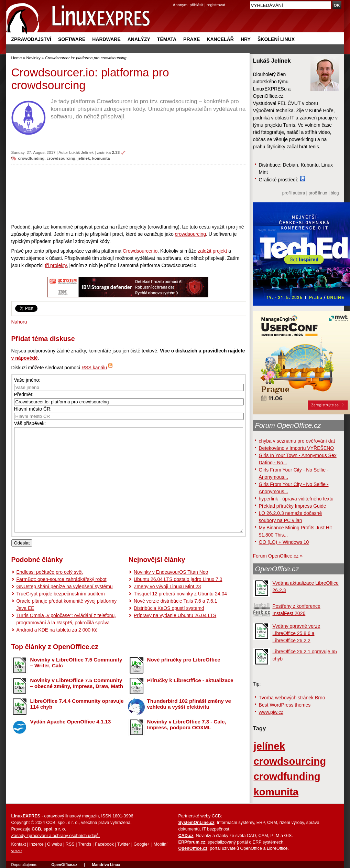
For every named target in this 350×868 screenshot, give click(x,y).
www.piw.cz (271, 712)
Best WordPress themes (285, 705)
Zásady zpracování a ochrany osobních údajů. (56, 836)
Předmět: (24, 394)
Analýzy (139, 39)
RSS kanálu (94, 368)
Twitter (124, 844)
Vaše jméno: (27, 380)
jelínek (84, 158)
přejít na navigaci (175, 0)
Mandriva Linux (106, 865)
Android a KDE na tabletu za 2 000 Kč (57, 650)
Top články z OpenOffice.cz (55, 667)
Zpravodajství (31, 39)
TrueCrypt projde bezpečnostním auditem (61, 614)
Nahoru (19, 322)
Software (72, 39)
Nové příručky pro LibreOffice (184, 680)
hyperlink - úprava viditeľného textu (296, 499)
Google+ (142, 844)
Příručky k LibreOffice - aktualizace (190, 701)
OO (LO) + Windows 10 (284, 542)
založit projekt (212, 251)
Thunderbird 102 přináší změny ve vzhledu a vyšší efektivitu (189, 724)
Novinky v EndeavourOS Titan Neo (171, 593)
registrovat (216, 5)
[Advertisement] (129, 194)
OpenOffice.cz (277, 569)
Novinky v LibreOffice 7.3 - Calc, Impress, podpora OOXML (187, 745)
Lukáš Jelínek (81, 152)
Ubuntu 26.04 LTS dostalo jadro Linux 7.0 (178, 600)
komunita (101, 158)
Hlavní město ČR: (33, 409)
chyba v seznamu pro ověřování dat (297, 441)
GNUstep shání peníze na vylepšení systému (65, 607)
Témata (167, 39)
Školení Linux (276, 39)
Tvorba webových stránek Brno (292, 698)
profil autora (294, 193)
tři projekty (56, 265)
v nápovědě (25, 358)
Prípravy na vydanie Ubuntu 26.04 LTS (175, 636)
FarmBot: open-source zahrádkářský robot (62, 600)
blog (335, 193)
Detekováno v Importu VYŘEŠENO (297, 448)
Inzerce (37, 844)
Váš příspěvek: (30, 423)
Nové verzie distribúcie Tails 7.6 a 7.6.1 (176, 622)
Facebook (104, 844)
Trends (85, 844)
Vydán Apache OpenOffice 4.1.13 (71, 742)
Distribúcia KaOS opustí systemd (169, 629)
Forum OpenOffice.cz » (278, 556)
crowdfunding (31, 158)
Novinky (33, 58)
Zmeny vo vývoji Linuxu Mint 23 (167, 607)
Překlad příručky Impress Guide (293, 506)
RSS (70, 844)
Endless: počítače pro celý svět (50, 593)
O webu (54, 844)
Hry (246, 39)
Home (17, 58)
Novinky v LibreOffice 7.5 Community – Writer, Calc (76, 683)
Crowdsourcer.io (140, 251)
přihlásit (197, 5)
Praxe (192, 39)
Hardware (106, 39)
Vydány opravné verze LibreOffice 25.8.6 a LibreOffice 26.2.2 (297, 633)
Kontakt (19, 844)
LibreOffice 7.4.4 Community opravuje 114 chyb (77, 724)
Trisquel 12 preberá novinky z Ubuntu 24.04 (180, 614)
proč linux (318, 193)
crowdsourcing (61, 158)
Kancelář (220, 39)
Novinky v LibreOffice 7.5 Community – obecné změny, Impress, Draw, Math (77, 704)
